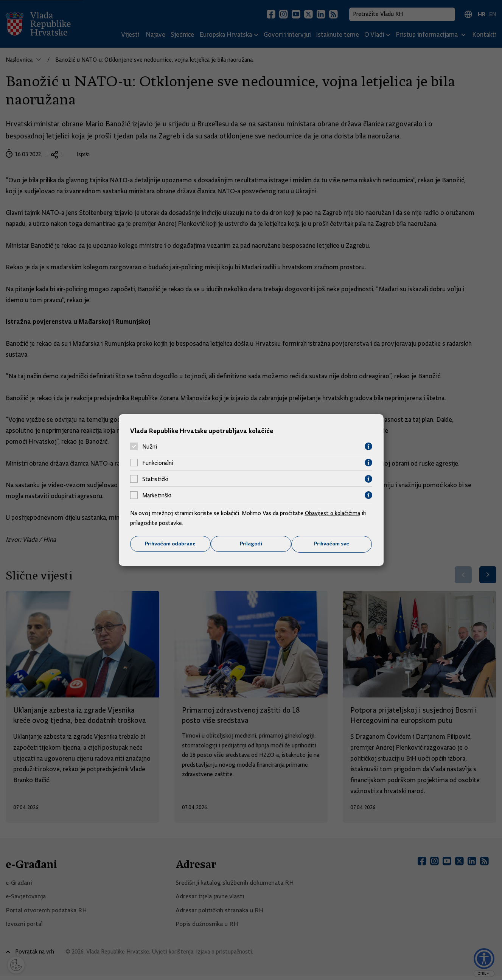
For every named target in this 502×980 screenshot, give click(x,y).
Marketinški (157, 495)
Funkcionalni (158, 463)
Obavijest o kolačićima (333, 513)
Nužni (150, 446)
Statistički (155, 479)
